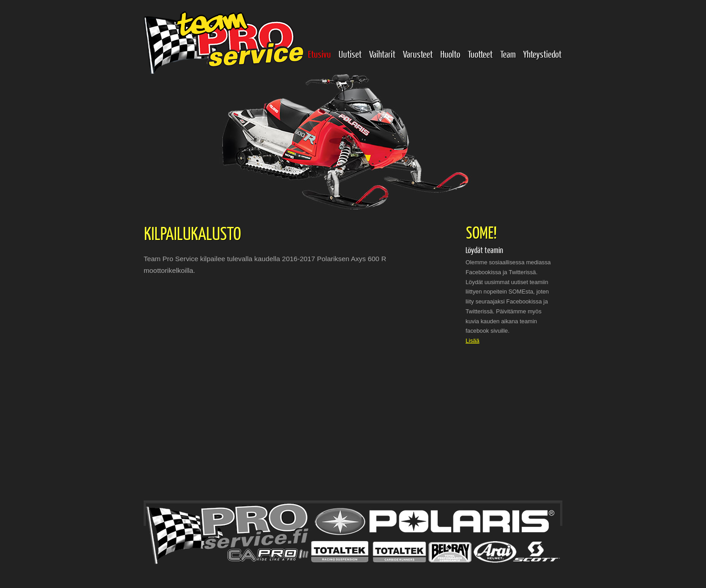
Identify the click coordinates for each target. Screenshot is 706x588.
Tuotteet (480, 54)
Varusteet (418, 54)
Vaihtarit (382, 54)
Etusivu (319, 54)
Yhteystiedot (542, 54)
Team (508, 54)
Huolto (450, 54)
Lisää (473, 341)
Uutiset (350, 54)
